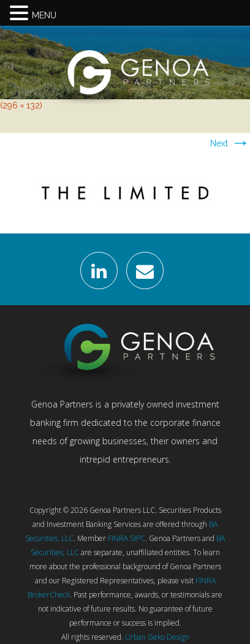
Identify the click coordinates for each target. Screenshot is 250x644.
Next (230, 143)
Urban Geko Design (157, 637)
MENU (44, 15)
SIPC (138, 538)
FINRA (118, 538)
